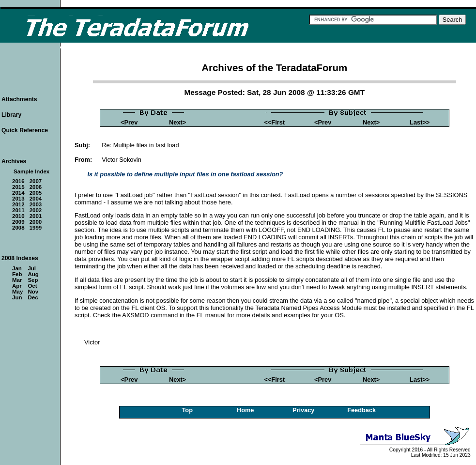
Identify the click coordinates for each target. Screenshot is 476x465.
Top (187, 410)
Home (246, 410)
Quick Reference (25, 130)
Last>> (420, 122)
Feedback (361, 410)
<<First (274, 122)
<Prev (129, 122)
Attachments (19, 99)
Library (11, 115)
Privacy (304, 410)
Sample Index (31, 171)
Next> (177, 122)
